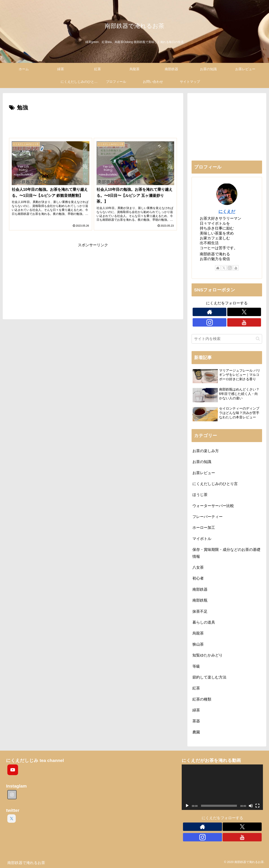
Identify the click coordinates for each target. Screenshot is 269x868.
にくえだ (227, 211)
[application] (222, 787)
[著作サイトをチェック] (218, 268)
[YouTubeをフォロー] (236, 268)
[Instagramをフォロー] (230, 268)
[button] (258, 339)
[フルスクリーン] (257, 806)
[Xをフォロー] (224, 268)
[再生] (187, 806)
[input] (227, 339)
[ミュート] (251, 806)
